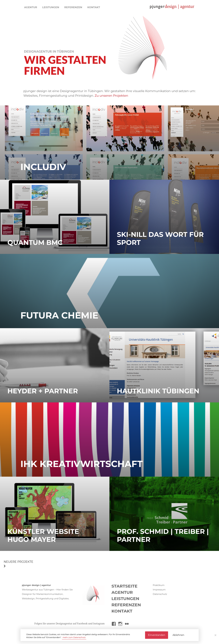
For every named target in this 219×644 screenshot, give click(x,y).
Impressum (159, 590)
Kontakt (94, 7)
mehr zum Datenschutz (74, 637)
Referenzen (73, 7)
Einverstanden (157, 635)
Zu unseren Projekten (111, 96)
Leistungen (51, 7)
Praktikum (159, 585)
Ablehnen (178, 635)
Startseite (124, 586)
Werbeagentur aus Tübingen (38, 590)
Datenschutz (160, 594)
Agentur (31, 7)
